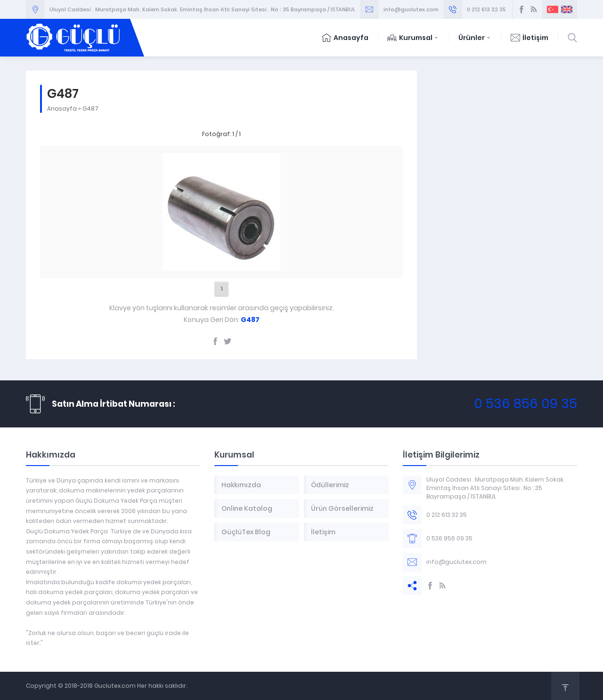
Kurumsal (413, 38)
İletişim (530, 38)
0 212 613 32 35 (486, 9)
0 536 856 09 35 (526, 404)
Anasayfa (345, 38)
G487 (90, 109)
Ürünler (475, 38)
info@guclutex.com (411, 9)
